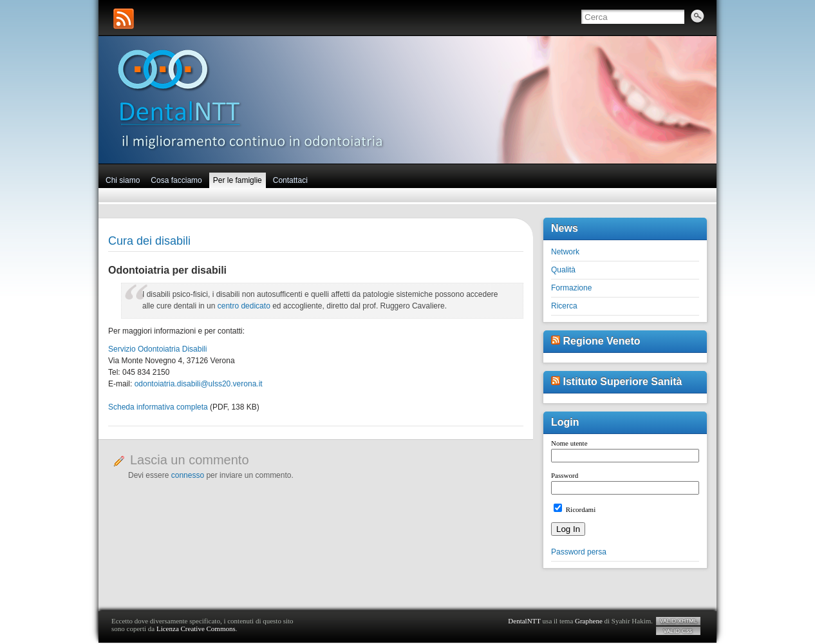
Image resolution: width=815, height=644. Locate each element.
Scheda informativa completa (158, 407)
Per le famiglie (238, 180)
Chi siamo (123, 180)
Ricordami (575, 509)
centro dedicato (244, 306)
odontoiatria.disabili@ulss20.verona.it (199, 384)
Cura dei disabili (149, 241)
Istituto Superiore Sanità (622, 382)
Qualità (563, 270)
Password (565, 475)
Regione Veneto (601, 341)
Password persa (579, 552)
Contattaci (290, 180)
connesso (188, 475)
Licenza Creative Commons (196, 629)
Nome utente (569, 443)
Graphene (589, 621)
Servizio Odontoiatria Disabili (157, 349)
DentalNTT (524, 621)
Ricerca (564, 306)
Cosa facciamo (176, 180)
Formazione (571, 288)
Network (565, 252)
